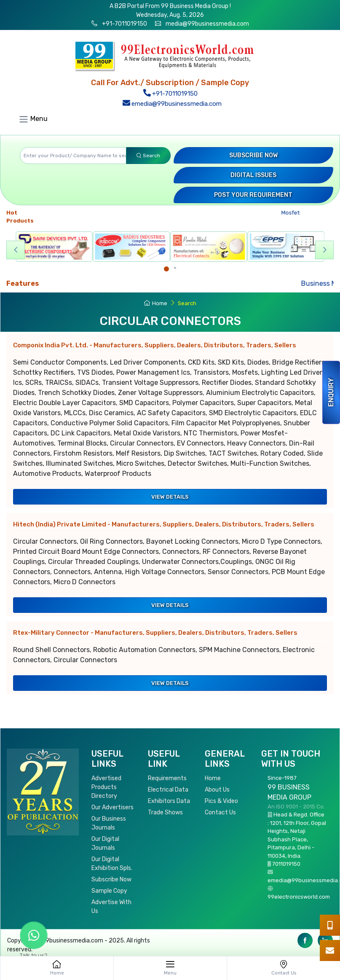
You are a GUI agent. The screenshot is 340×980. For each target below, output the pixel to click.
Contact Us (220, 812)
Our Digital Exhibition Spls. (112, 864)
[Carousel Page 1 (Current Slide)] (166, 269)
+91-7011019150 (124, 24)
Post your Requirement (253, 195)
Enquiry (331, 392)
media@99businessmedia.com (207, 24)
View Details (170, 497)
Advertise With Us (111, 907)
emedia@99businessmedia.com (172, 104)
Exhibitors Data (169, 801)
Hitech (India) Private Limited (164, 524)
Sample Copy (109, 891)
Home (156, 303)
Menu (33, 119)
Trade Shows (165, 812)
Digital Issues (253, 175)
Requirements (167, 778)
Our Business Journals (109, 823)
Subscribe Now (253, 155)
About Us (217, 790)
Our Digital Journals (105, 843)
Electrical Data (168, 790)
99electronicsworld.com (299, 897)
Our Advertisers (112, 807)
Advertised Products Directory (106, 787)
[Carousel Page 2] (175, 268)
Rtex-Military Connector (155, 633)
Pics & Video (221, 801)
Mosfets (294, 213)
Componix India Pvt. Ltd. (155, 345)
